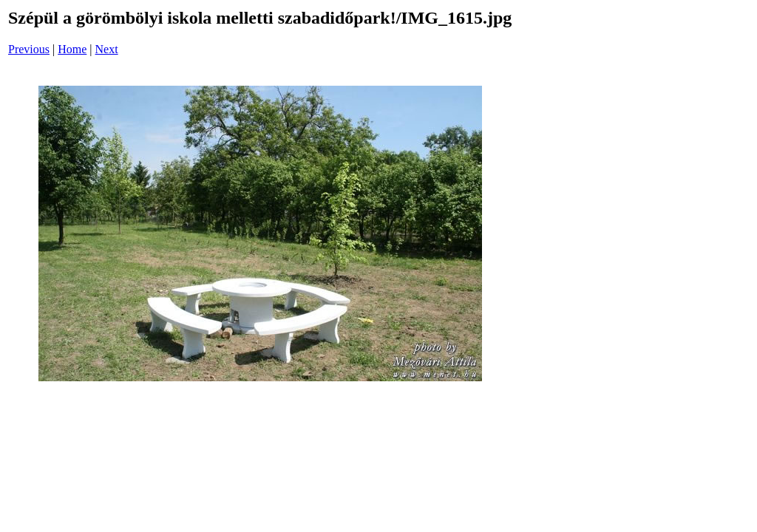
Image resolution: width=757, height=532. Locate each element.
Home (72, 49)
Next (107, 49)
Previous (29, 49)
